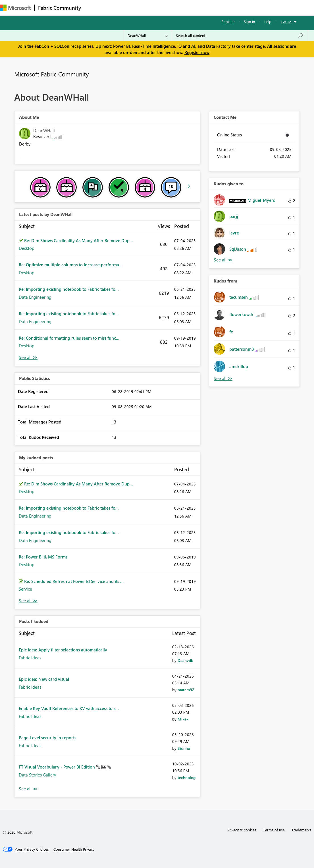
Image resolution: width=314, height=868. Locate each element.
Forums (94, 8)
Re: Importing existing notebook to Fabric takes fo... (69, 289)
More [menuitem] (237, 8)
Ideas (142, 8)
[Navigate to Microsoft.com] (15, 8)
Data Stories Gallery (37, 775)
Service (25, 589)
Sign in (249, 21)
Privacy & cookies (242, 830)
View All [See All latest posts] (28, 357)
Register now (197, 52)
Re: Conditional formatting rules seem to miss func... (69, 338)
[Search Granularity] (148, 36)
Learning (215, 8)
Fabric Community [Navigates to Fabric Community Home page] (60, 8)
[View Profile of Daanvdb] (185, 660)
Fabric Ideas (30, 658)
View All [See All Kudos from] (223, 378)
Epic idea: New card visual (44, 679)
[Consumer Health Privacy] (74, 849)
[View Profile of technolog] (187, 777)
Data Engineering (35, 297)
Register (228, 21)
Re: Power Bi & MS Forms (43, 557)
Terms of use (274, 830)
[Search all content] (240, 36)
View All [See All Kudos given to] (223, 260)
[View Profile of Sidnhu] (184, 748)
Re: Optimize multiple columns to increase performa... (71, 265)
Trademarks (301, 830)
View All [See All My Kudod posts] (28, 601)
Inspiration (119, 8)
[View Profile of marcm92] (186, 690)
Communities (168, 8)
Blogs (193, 8)
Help (268, 21)
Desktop (27, 248)
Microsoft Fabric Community (51, 74)
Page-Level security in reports (47, 738)
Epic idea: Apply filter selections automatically (63, 650)
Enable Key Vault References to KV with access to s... (69, 708)
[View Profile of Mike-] (183, 719)
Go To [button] (286, 22)
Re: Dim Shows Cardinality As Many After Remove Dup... (79, 240)
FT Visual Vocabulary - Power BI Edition (57, 767)
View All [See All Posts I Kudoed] (28, 789)
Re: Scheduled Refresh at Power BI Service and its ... (74, 581)
